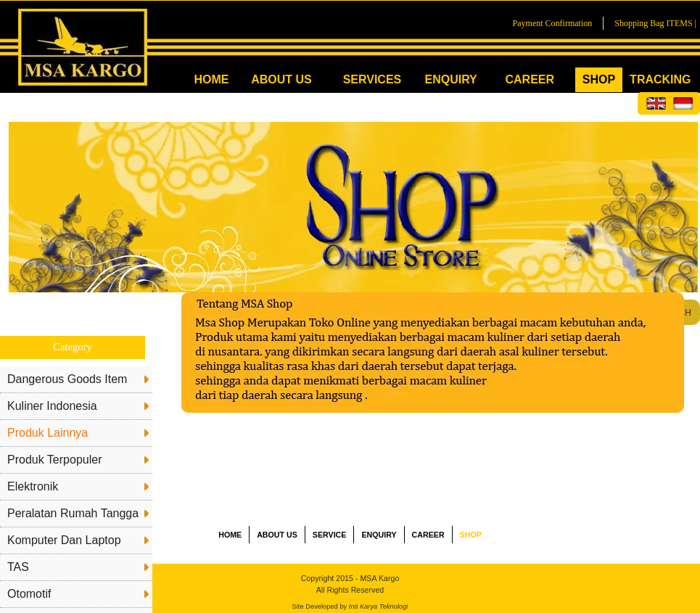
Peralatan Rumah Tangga (73, 513)
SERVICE (330, 535)
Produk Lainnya (48, 433)
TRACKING (660, 79)
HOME (211, 79)
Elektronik (33, 486)
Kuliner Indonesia (52, 406)
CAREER (530, 79)
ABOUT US (281, 79)
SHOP (599, 79)
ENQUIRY (450, 79)
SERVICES (372, 79)
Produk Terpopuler (54, 460)
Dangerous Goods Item (67, 379)
